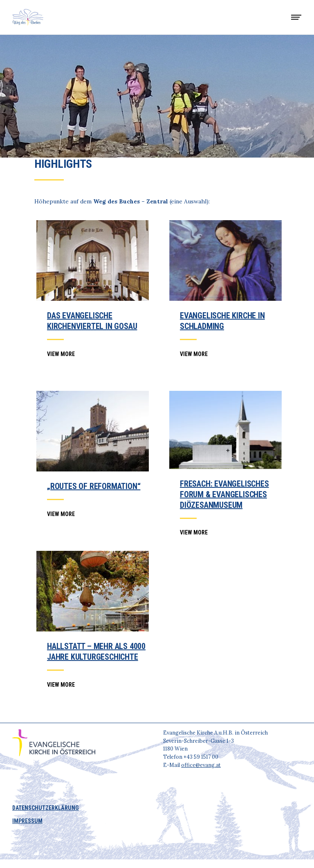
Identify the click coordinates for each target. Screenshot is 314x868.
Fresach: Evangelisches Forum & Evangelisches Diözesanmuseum (224, 494)
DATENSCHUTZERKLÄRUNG (46, 808)
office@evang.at (201, 765)
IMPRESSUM (27, 821)
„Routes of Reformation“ (94, 486)
